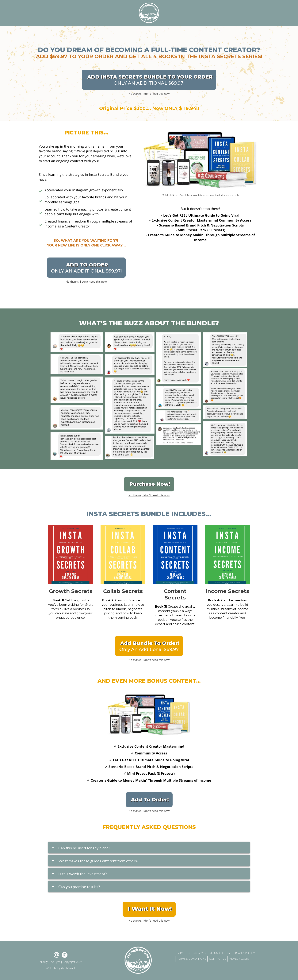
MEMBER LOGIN (239, 959)
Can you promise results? (79, 887)
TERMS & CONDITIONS (191, 959)
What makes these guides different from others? (98, 861)
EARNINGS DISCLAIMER (191, 953)
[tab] (149, 848)
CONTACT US (217, 959)
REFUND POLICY (220, 953)
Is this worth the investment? (83, 874)
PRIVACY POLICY (244, 953)
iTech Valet (68, 968)
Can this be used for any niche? (84, 848)
